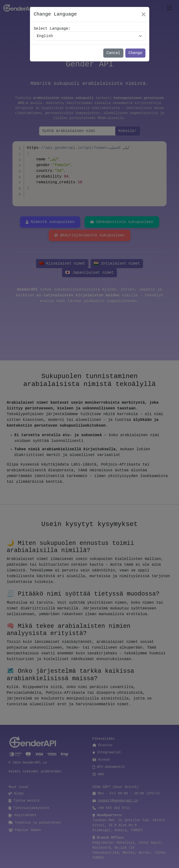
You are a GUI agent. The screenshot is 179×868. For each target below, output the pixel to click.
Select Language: (52, 29)
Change (135, 53)
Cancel (113, 53)
